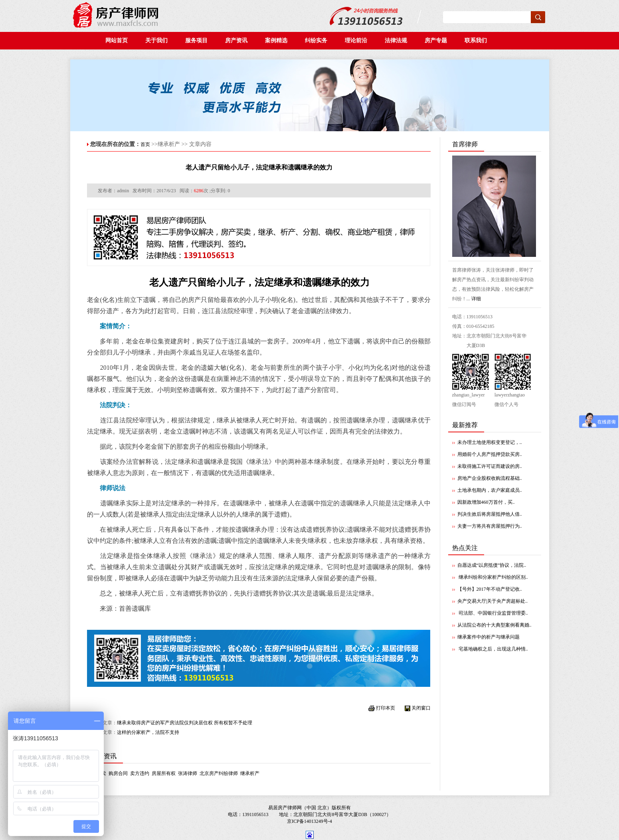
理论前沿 (358, 40)
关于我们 (156, 40)
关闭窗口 (421, 708)
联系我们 (477, 40)
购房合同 (118, 773)
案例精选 (278, 40)
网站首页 (117, 40)
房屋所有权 (164, 773)
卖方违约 (140, 773)
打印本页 (386, 708)
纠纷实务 (318, 40)
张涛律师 (188, 773)
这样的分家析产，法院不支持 (148, 732)
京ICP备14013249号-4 (309, 821)
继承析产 (250, 773)
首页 (145, 144)
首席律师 (465, 144)
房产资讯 (238, 40)
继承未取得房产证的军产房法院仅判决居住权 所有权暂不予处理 (185, 723)
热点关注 (465, 548)
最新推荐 (465, 425)
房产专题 (437, 40)
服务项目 (196, 40)
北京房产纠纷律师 (219, 773)
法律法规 (398, 40)
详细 (476, 299)
